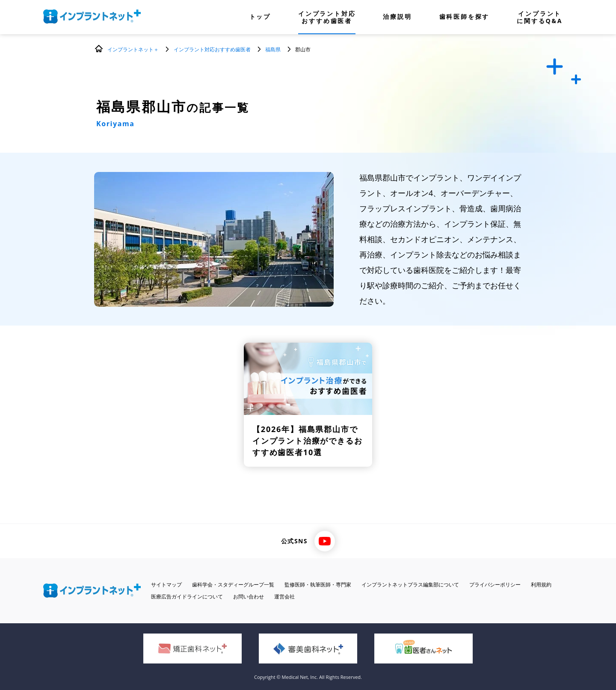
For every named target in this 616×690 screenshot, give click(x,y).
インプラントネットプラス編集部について (410, 585)
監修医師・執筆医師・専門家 (318, 585)
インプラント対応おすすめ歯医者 (327, 17)
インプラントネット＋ (133, 49)
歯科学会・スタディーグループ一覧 (233, 585)
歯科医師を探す (465, 17)
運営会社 (284, 597)
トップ (260, 17)
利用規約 (541, 585)
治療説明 (397, 17)
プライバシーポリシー (495, 585)
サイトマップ (166, 585)
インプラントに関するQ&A (540, 17)
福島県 (273, 49)
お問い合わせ (249, 597)
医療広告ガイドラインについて (187, 597)
